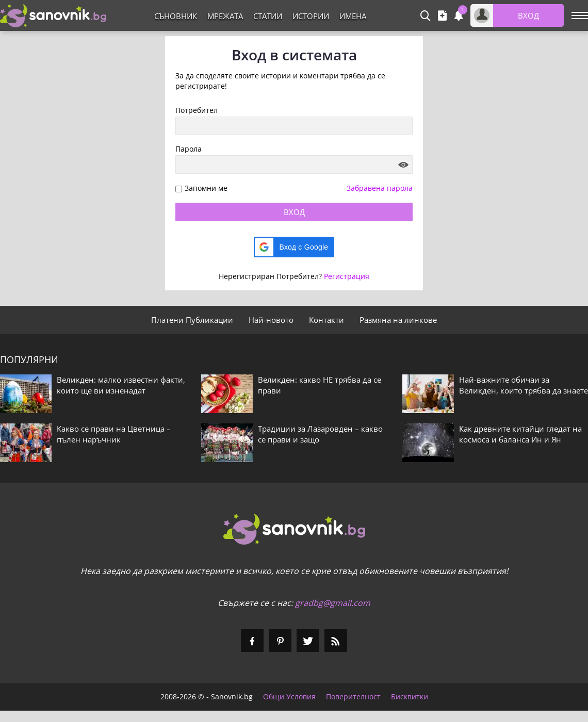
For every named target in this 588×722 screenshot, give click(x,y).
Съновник (176, 16)
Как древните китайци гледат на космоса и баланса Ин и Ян (520, 434)
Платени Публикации (192, 320)
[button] (294, 247)
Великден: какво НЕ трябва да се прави (320, 385)
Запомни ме (206, 188)
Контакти (326, 320)
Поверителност (353, 697)
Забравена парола (380, 188)
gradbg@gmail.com (333, 603)
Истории (311, 16)
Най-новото (271, 320)
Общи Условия (289, 697)
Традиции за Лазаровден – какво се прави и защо (320, 434)
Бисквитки (410, 697)
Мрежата (225, 16)
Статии (268, 16)
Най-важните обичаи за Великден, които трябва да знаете (524, 385)
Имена (353, 16)
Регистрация (347, 276)
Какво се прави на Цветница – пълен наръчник (114, 434)
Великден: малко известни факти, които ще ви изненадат (121, 385)
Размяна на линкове (398, 320)
